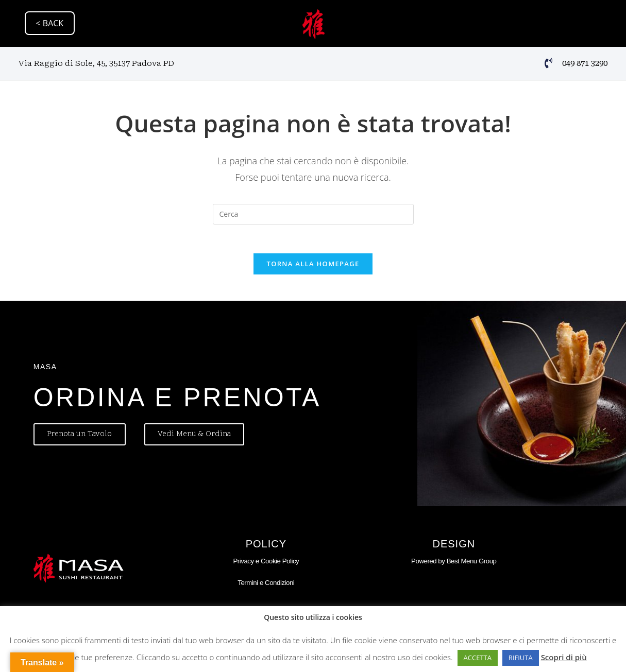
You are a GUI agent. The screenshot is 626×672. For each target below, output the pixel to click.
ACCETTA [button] (478, 658)
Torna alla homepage (313, 266)
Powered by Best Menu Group (454, 563)
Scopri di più (564, 657)
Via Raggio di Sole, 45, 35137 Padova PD (96, 63)
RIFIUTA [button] (521, 658)
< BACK (50, 23)
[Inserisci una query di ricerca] (313, 214)
